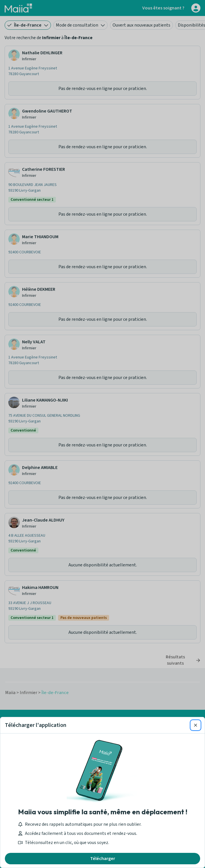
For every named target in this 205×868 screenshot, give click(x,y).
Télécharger (103, 859)
